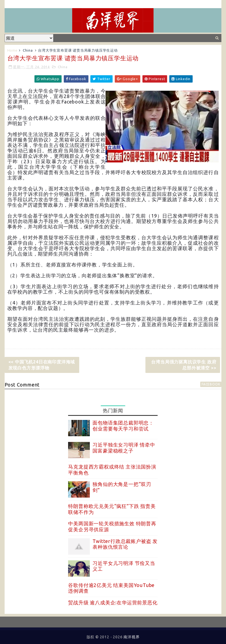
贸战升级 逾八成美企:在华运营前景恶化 (113, 602)
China (28, 50)
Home (12, 50)
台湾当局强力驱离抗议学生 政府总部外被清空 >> (184, 365)
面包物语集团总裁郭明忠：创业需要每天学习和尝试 (123, 426)
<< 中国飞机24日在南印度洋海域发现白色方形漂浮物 (42, 365)
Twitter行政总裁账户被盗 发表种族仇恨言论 (125, 544)
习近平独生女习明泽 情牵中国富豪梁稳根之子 (124, 448)
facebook (211, 384)
